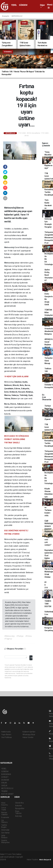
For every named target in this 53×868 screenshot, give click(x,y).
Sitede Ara (19, 803)
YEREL (14, 5)
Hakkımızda (6, 732)
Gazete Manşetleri (5, 841)
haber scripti (10, 862)
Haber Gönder (28, 737)
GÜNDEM (23, 5)
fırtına (7, 254)
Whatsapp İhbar (29, 735)
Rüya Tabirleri (18, 812)
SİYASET (5, 777)
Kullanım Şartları (29, 732)
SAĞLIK (4, 786)
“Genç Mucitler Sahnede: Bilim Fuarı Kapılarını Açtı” (48, 160)
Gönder (32, 658)
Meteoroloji (10, 247)
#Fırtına (28, 636)
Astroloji (18, 816)
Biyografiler (20, 808)
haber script (11, 865)
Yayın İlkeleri (6, 735)
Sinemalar (5, 830)
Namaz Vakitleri (4, 814)
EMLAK (4, 783)
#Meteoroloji (9, 636)
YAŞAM (4, 791)
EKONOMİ (5, 780)
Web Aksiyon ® (45, 860)
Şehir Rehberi (4, 837)
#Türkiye (20, 636)
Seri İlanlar (5, 833)
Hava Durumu (5, 804)
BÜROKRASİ (6, 774)
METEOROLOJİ (17, 16)
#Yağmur (8, 639)
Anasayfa (6, 16)
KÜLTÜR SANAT (7, 794)
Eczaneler (5, 817)
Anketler (19, 806)
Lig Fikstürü (4, 821)
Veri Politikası (7, 737)
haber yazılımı (12, 860)
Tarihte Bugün (4, 826)
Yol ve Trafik (4, 809)
